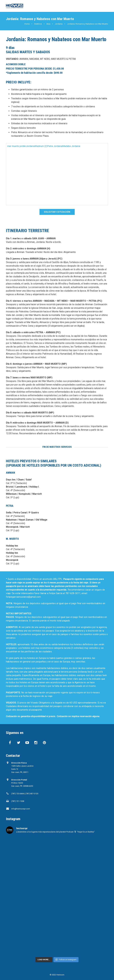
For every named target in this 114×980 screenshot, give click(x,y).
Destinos (38, 24)
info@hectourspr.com (21, 809)
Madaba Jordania (71, 146)
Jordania (59, 24)
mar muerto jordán (17, 146)
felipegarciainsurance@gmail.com (23, 597)
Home (27, 24)
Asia (48, 24)
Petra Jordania (55, 146)
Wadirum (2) (41, 146)
